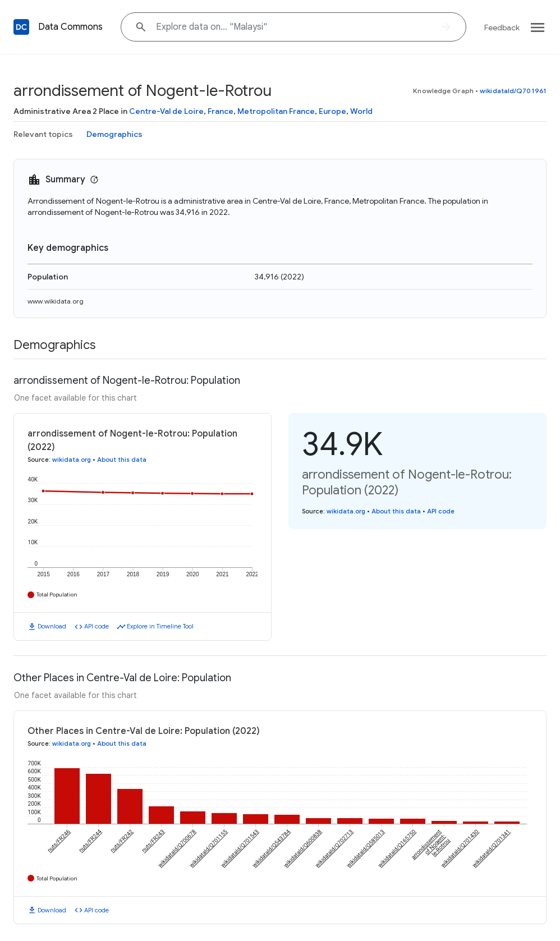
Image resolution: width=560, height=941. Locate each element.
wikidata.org (72, 460)
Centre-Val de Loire (166, 111)
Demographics (114, 134)
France (221, 111)
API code (97, 626)
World (361, 111)
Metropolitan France (276, 111)
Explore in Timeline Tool (160, 626)
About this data (122, 460)
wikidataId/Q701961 (513, 91)
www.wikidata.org (56, 301)
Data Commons (70, 27)
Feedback (502, 27)
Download (52, 626)
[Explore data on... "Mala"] (293, 27)
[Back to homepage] (21, 27)
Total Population (57, 595)
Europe (332, 111)
